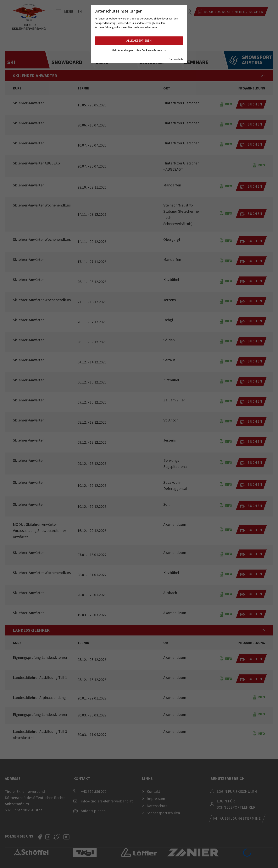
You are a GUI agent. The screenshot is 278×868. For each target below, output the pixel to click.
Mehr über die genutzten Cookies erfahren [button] (139, 50)
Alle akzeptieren (139, 41)
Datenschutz (176, 59)
